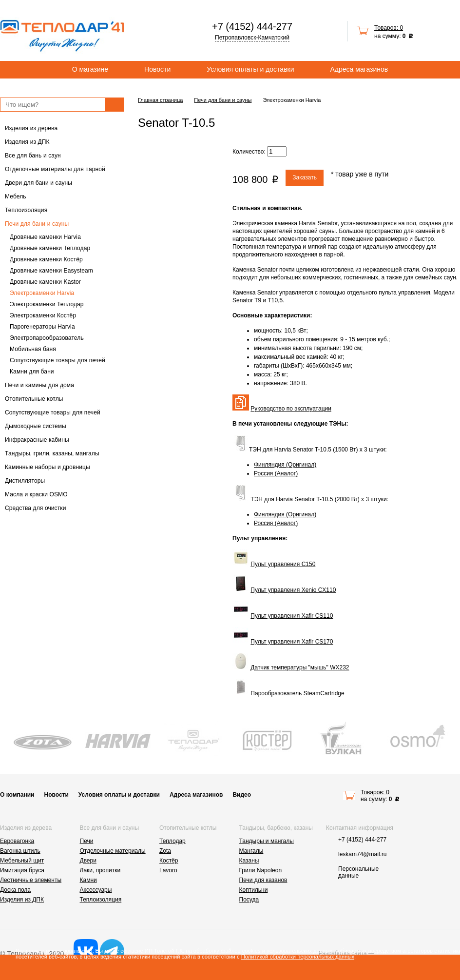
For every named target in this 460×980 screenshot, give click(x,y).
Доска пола (15, 890)
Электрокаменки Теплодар (47, 304)
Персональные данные (358, 872)
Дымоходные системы (36, 426)
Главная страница (160, 100)
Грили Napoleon (261, 870)
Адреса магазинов (359, 69)
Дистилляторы (25, 481)
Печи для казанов (263, 880)
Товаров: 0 (389, 28)
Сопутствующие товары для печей (57, 360)
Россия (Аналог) (276, 473)
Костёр (169, 861)
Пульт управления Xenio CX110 (293, 590)
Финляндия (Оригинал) (285, 465)
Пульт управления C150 (283, 564)
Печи (87, 841)
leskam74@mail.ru (363, 854)
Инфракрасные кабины (37, 440)
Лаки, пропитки (100, 870)
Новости (157, 69)
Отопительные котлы (34, 399)
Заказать (305, 177)
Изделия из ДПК (27, 142)
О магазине (90, 69)
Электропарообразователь (47, 338)
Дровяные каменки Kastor (45, 282)
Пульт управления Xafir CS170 (292, 642)
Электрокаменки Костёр (43, 315)
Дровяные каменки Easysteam (51, 271)
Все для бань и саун (33, 156)
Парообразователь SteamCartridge (297, 693)
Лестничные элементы (31, 880)
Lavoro (168, 870)
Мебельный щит (22, 861)
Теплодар (172, 841)
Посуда (249, 900)
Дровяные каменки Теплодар (50, 248)
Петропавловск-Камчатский (252, 38)
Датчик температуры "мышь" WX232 (300, 667)
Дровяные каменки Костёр (46, 259)
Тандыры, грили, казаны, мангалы (52, 453)
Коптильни (254, 890)
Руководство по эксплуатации (291, 409)
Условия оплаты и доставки (250, 69)
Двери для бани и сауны (38, 183)
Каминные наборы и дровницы (48, 467)
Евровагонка (17, 841)
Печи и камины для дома (39, 385)
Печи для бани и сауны (37, 224)
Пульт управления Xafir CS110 (292, 616)
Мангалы (251, 851)
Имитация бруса (22, 870)
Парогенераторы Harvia (42, 327)
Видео (242, 795)
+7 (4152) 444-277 (252, 26)
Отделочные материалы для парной (55, 169)
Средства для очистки (36, 508)
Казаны (249, 861)
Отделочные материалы (113, 851)
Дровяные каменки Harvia (45, 237)
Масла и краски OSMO (36, 494)
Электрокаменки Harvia (42, 293)
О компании (17, 795)
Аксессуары (96, 890)
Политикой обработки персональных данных (298, 957)
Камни (88, 880)
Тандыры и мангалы (267, 841)
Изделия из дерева (31, 128)
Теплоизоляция (26, 210)
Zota (165, 851)
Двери (88, 861)
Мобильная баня (33, 349)
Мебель (16, 196)
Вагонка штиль (20, 851)
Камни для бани (32, 372)
